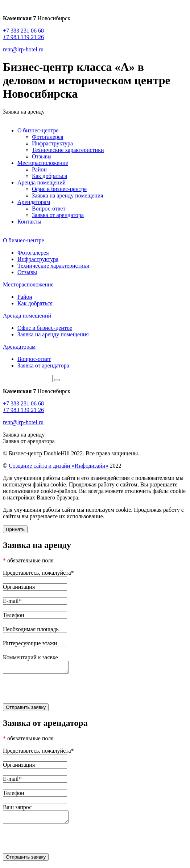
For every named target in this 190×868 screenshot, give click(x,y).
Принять (15, 529)
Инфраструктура (52, 143)
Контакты (29, 222)
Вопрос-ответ (49, 209)
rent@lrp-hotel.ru (23, 49)
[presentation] (95, 692)
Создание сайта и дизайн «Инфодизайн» (59, 466)
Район (39, 169)
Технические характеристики (68, 150)
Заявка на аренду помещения (68, 195)
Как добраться (49, 176)
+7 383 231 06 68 (23, 31)
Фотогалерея (48, 137)
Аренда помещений (42, 182)
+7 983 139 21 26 (23, 37)
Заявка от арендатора (58, 215)
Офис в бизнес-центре (59, 189)
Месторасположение (43, 163)
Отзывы (42, 156)
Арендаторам (34, 202)
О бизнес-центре (38, 130)
